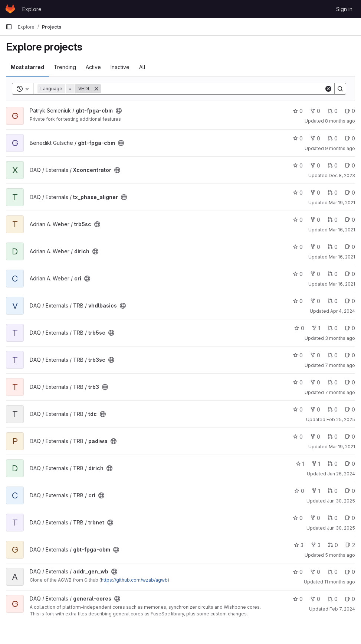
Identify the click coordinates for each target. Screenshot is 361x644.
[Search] (213, 89)
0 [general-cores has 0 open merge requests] (333, 599)
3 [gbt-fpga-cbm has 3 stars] (299, 545)
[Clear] (328, 89)
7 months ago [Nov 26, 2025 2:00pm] (340, 392)
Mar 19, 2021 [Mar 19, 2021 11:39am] (342, 203)
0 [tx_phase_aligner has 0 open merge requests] (333, 193)
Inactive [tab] (120, 67)
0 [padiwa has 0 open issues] (350, 437)
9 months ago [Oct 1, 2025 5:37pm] (340, 148)
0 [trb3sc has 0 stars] (298, 355)
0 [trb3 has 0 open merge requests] (333, 382)
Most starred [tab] (27, 67)
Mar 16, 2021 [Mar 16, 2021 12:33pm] (342, 257)
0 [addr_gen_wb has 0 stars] (298, 572)
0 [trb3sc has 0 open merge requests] (333, 355)
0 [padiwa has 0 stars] (298, 437)
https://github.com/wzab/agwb (134, 580)
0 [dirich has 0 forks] (315, 247)
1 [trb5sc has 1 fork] (316, 328)
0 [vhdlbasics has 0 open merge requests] (333, 301)
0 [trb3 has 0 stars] (298, 382)
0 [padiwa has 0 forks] (315, 437)
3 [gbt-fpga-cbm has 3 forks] (316, 545)
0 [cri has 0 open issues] (350, 274)
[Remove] (96, 89)
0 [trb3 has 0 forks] (315, 382)
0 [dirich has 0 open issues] (350, 247)
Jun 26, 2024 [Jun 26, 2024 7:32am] (341, 474)
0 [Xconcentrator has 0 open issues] (350, 165)
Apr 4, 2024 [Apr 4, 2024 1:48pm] (343, 311)
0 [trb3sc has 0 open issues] (350, 355)
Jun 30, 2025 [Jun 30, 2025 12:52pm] (341, 528)
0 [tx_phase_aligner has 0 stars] (298, 193)
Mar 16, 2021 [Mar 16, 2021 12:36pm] (342, 230)
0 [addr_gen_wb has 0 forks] (315, 572)
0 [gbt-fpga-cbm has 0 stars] (298, 111)
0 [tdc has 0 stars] (298, 409)
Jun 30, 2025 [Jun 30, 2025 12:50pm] (341, 501)
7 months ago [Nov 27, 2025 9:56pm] (340, 365)
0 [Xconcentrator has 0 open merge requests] (333, 165)
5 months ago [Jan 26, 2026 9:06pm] (340, 555)
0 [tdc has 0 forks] (315, 409)
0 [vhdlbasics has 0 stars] (298, 301)
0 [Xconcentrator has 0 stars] (298, 165)
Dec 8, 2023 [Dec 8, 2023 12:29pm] (342, 175)
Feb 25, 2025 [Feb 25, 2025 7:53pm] (341, 419)
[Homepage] (10, 9)
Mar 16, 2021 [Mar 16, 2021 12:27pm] (342, 284)
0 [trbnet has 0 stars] (298, 518)
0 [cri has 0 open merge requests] (333, 274)
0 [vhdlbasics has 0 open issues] (350, 301)
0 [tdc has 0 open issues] (350, 409)
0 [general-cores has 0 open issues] (350, 599)
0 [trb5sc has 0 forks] (315, 220)
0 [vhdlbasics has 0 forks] (315, 301)
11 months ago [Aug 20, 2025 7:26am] (340, 582)
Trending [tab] (65, 67)
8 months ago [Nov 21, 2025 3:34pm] (340, 121)
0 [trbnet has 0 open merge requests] (333, 518)
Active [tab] (93, 67)
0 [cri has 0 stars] (298, 274)
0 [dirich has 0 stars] (298, 247)
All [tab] (142, 67)
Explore (32, 9)
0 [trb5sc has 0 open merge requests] (333, 220)
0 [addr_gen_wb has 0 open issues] (350, 572)
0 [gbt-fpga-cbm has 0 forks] (315, 111)
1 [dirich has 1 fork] (316, 464)
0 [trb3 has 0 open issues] (350, 382)
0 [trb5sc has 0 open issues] (350, 220)
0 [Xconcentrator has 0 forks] (315, 165)
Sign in (344, 9)
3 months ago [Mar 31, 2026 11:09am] (340, 338)
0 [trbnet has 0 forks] (315, 518)
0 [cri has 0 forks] (315, 274)
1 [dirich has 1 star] (300, 464)
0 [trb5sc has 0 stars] (298, 220)
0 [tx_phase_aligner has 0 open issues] (350, 193)
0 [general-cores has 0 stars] (298, 599)
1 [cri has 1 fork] (316, 491)
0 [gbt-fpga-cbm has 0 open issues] (350, 111)
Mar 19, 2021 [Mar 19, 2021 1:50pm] (342, 447)
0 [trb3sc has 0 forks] (315, 355)
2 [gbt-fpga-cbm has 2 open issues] (350, 545)
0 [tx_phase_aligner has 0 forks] (315, 193)
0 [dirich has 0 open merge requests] (333, 247)
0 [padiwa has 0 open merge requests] (333, 437)
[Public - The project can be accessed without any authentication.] (119, 111)
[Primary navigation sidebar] (9, 27)
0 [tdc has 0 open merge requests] (333, 409)
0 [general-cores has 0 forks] (315, 599)
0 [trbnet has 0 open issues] (350, 518)
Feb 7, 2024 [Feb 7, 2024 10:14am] (342, 609)
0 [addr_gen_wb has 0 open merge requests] (333, 572)
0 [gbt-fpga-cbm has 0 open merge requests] (333, 111)
